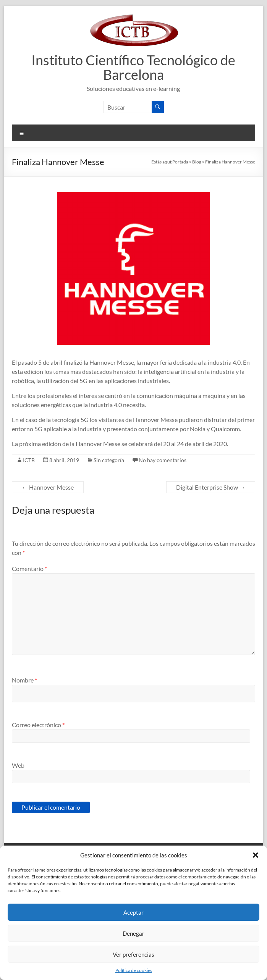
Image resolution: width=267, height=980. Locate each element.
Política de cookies (134, 970)
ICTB (29, 460)
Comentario (29, 568)
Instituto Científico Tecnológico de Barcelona (133, 67)
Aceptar (133, 912)
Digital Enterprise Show (211, 487)
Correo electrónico (38, 725)
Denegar (133, 933)
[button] (256, 855)
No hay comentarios (163, 460)
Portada (180, 162)
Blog (197, 162)
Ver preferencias (133, 954)
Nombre (24, 680)
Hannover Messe (48, 487)
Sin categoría (109, 460)
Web (18, 765)
